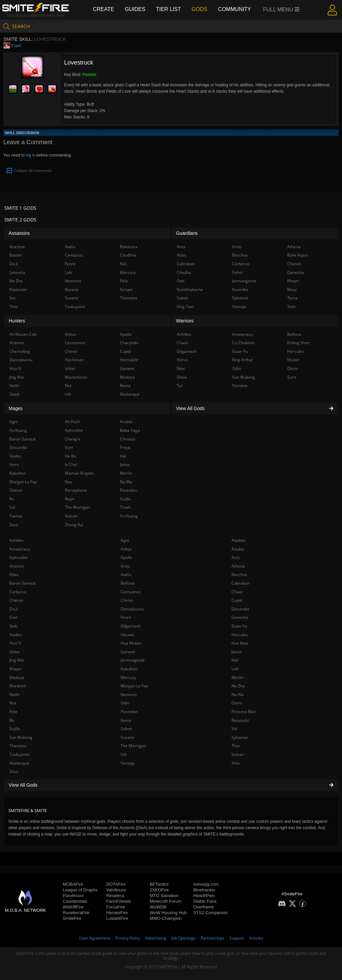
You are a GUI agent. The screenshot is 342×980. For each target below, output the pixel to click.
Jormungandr (133, 660)
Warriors (185, 321)
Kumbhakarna (190, 289)
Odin (125, 703)
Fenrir (126, 617)
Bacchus (239, 574)
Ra (12, 720)
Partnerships (213, 938)
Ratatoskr (240, 720)
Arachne (17, 247)
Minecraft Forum (165, 901)
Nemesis (129, 695)
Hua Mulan (131, 643)
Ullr (124, 754)
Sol (234, 729)
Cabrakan (240, 583)
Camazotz (74, 255)
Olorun (16, 490)
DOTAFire (116, 884)
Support (237, 938)
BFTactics (159, 884)
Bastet (15, 255)
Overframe (204, 907)
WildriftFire (73, 907)
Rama (126, 720)
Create (104, 9)
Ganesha (240, 617)
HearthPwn (204, 896)
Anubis (238, 549)
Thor (236, 746)
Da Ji (14, 609)
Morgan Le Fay (134, 686)
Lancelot (17, 272)
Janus (236, 652)
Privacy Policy (128, 938)
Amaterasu (20, 549)
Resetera (115, 896)
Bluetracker (204, 890)
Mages (16, 408)
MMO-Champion (165, 918)
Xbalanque (19, 763)
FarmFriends (119, 901)
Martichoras (76, 377)
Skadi (14, 394)
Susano (127, 737)
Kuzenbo (240, 289)
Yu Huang (129, 516)
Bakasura (129, 247)
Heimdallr (129, 360)
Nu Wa (238, 695)
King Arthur (243, 360)
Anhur (126, 549)
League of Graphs (80, 890)
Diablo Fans (205, 901)
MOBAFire (73, 884)
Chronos (128, 439)
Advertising (156, 938)
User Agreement (95, 938)
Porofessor (73, 896)
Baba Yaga (130, 430)
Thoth (125, 507)
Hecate (127, 635)
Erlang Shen (298, 343)
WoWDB (158, 907)
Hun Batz (240, 643)
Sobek (126, 729)
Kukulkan (129, 669)
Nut (13, 703)
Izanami (128, 652)
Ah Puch (72, 422)
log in (31, 155)
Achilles (17, 540)
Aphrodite (19, 557)
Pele (13, 712)
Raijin (70, 499)
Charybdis (129, 343)
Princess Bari (244, 712)
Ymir (236, 763)
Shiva (182, 377)
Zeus (14, 771)
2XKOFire (159, 890)
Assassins (19, 233)
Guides (135, 9)
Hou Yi (15, 643)
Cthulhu (184, 272)
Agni (125, 540)
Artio (125, 566)
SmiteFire (72, 918)
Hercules (240, 635)
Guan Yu (239, 626)
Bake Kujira (298, 255)
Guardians (187, 233)
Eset (13, 617)
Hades (15, 635)
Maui (292, 289)
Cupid (16, 45)
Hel (123, 456)
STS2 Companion (211, 913)
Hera (14, 464)
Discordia (240, 609)
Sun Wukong (21, 737)
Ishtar (15, 652)
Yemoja (128, 763)
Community (235, 9)
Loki (235, 669)
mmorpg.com (206, 884)
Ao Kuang (18, 430)
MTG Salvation (164, 896)
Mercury (128, 677)
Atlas (14, 574)
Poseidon (129, 712)
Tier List (168, 9)
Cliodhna (128, 255)
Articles (256, 938)
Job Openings (184, 938)
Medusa (17, 677)
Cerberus (18, 592)
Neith (14, 695)
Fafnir (237, 272)
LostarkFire (117, 918)
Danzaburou (132, 609)
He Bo (70, 456)
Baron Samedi (23, 583)
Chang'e (72, 439)
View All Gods (171, 785)
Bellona (128, 583)
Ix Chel (71, 464)
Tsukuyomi (19, 754)
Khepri (15, 669)
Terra (292, 298)
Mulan (293, 360)
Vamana (240, 385)
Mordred (18, 686)
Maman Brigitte (79, 473)
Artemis (17, 566)
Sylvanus (240, 737)
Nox (68, 482)
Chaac (237, 592)
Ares (236, 557)
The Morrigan (133, 746)
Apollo (126, 557)
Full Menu (281, 10)
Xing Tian (185, 307)
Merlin (237, 677)
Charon (16, 600)
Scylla (15, 729)
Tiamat (16, 516)
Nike (181, 368)
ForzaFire (116, 907)
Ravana (72, 289)
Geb (13, 626)
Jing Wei (17, 660)
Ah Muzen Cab (23, 334)
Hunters (17, 321)
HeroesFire (117, 913)
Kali (235, 660)
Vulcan (238, 754)
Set (12, 298)
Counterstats (75, 901)
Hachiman (74, 360)
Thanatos (18, 746)
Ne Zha (238, 686)
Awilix (126, 574)
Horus (182, 360)
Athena (238, 566)
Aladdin (238, 540)
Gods (200, 9)
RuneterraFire (76, 913)
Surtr (292, 377)
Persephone (76, 490)
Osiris (237, 703)
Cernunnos (131, 592)
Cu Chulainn (243, 343)
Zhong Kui (74, 525)
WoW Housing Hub (168, 913)
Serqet (126, 289)
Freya (125, 447)
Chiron (127, 600)
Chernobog (20, 351)
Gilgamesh (131, 626)
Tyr (180, 385)
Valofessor (116, 890)
